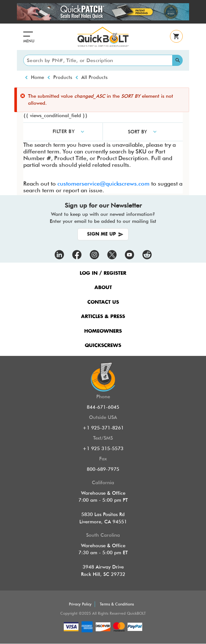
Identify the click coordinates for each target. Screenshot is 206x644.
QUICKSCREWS (103, 346)
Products (63, 77)
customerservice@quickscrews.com (103, 184)
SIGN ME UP (101, 234)
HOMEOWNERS (103, 331)
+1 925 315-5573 (103, 449)
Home (37, 77)
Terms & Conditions (117, 604)
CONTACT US (103, 302)
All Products (94, 77)
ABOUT (103, 288)
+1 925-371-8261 (103, 428)
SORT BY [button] (137, 132)
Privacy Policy (80, 604)
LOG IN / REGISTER (103, 273)
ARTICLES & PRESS (103, 317)
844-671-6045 (103, 407)
